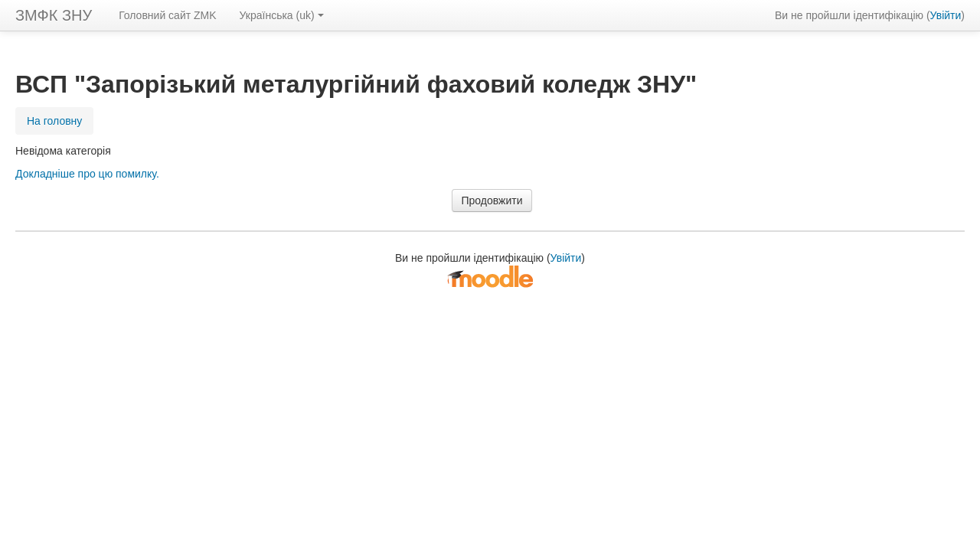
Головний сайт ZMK (167, 15)
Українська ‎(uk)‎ (282, 15)
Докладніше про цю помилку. (87, 174)
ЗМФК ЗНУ (54, 15)
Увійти (946, 15)
